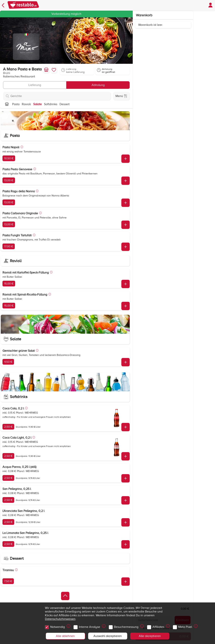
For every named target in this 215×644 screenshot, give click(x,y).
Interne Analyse (90, 626)
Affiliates (159, 626)
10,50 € (9, 158)
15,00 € (9, 284)
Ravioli (26, 104)
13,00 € (9, 180)
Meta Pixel (186, 626)
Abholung (98, 85)
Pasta (16, 104)
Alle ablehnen (65, 636)
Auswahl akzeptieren (108, 636)
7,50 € (8, 581)
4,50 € (8, 362)
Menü (121, 96)
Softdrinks (51, 104)
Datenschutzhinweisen (60, 619)
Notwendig (58, 626)
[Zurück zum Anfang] (65, 596)
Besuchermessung (127, 626)
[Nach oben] (7, 104)
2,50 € (8, 427)
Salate (37, 104)
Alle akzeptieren (150, 636)
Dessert (65, 104)
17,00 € (9, 246)
